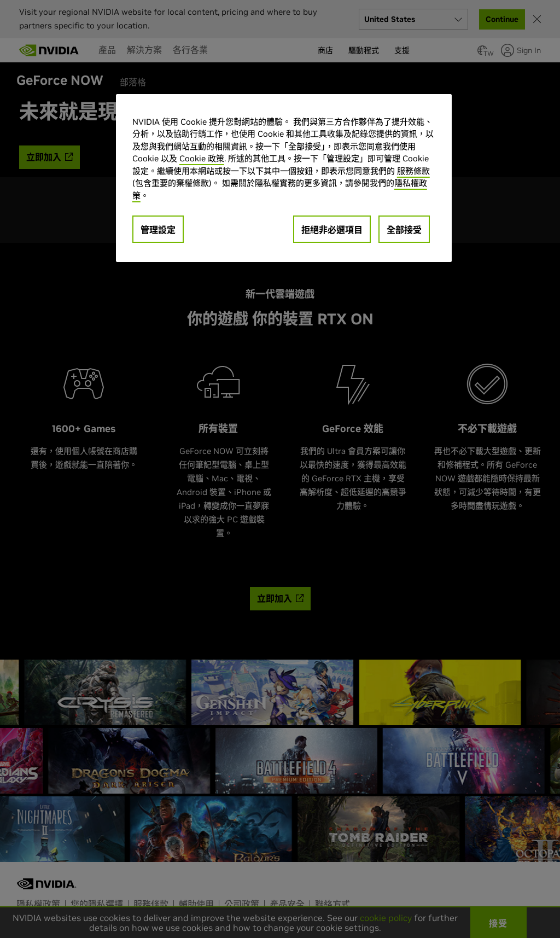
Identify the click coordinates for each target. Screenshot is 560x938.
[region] (284, 178)
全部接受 (404, 230)
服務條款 (413, 171)
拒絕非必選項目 (332, 230)
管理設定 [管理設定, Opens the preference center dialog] (158, 230)
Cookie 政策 (202, 158)
